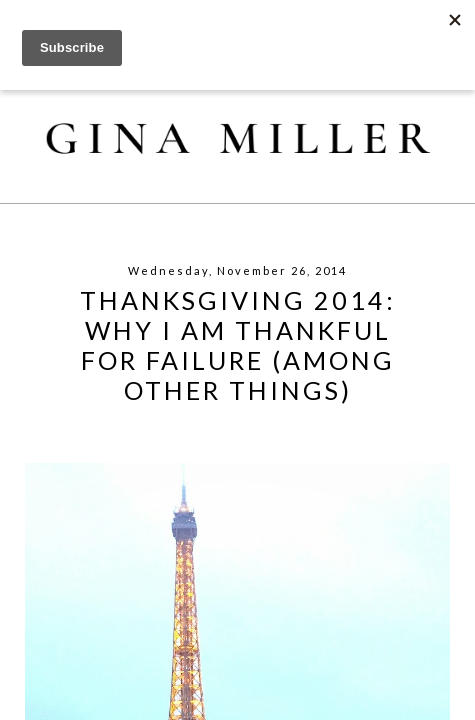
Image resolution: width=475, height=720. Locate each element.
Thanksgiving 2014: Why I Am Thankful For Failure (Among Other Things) (238, 345)
